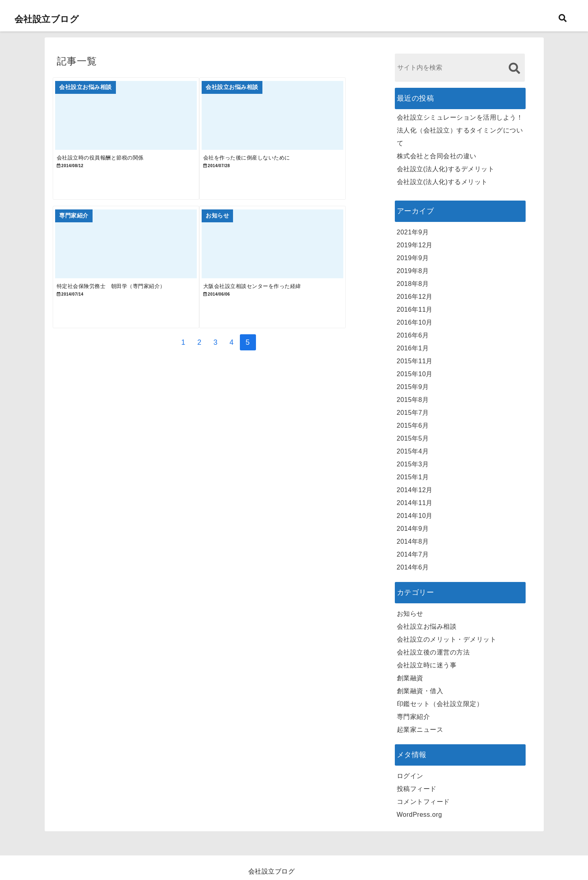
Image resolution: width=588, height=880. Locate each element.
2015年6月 (413, 426)
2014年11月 (415, 503)
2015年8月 (413, 400)
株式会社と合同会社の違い (437, 156)
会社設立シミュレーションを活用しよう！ (460, 117)
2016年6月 (413, 335)
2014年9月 (413, 529)
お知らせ (410, 614)
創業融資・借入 (420, 691)
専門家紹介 (414, 717)
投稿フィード (417, 789)
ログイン (410, 776)
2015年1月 (413, 477)
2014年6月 (413, 567)
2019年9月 (413, 258)
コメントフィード (423, 802)
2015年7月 (413, 413)
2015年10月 (415, 374)
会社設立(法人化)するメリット (442, 182)
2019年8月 (413, 271)
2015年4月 (413, 451)
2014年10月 (415, 516)
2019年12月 (415, 245)
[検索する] (515, 68)
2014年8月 (413, 541)
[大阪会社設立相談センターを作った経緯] (295, 265)
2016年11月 (415, 310)
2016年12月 (415, 297)
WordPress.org (420, 815)
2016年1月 (413, 348)
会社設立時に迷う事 (427, 665)
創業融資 (410, 678)
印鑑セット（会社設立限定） (440, 704)
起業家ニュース (420, 730)
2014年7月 (413, 554)
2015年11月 (415, 361)
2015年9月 (413, 387)
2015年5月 (413, 438)
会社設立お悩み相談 (427, 626)
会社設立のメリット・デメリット (447, 639)
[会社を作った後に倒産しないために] (295, 121)
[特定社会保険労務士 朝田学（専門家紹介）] (134, 265)
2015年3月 (413, 464)
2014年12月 (415, 490)
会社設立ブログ (47, 19)
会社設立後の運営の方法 (433, 652)
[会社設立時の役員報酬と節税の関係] (134, 121)
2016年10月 (415, 322)
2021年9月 (413, 232)
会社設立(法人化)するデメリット (446, 169)
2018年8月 (413, 284)
